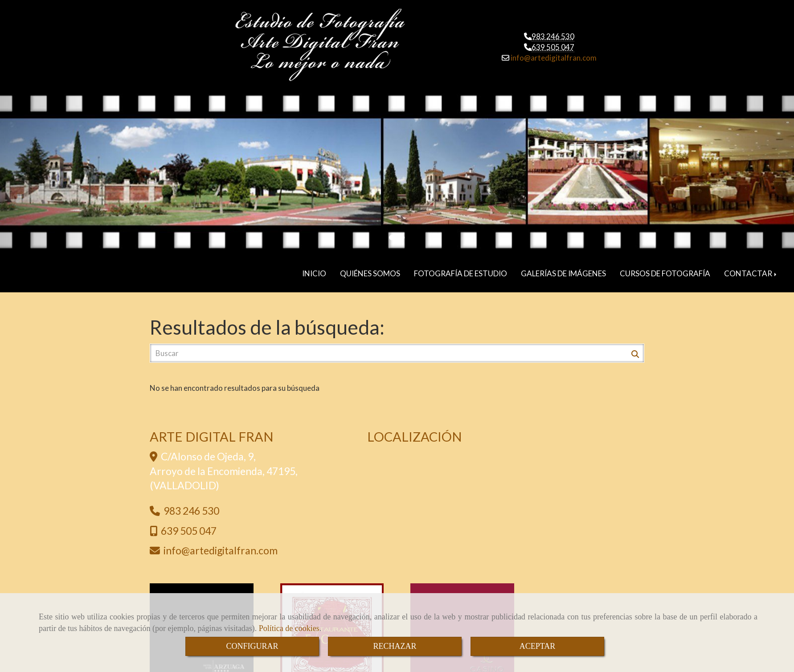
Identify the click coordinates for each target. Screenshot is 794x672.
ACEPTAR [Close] (538, 646)
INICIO (314, 269)
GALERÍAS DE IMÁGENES (563, 269)
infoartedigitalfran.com (553, 57)
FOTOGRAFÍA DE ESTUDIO (460, 269)
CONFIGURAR (252, 646)
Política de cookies (289, 628)
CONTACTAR (751, 269)
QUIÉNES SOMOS (370, 269)
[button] (59, 169)
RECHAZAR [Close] (395, 646)
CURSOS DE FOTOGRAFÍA (665, 269)
